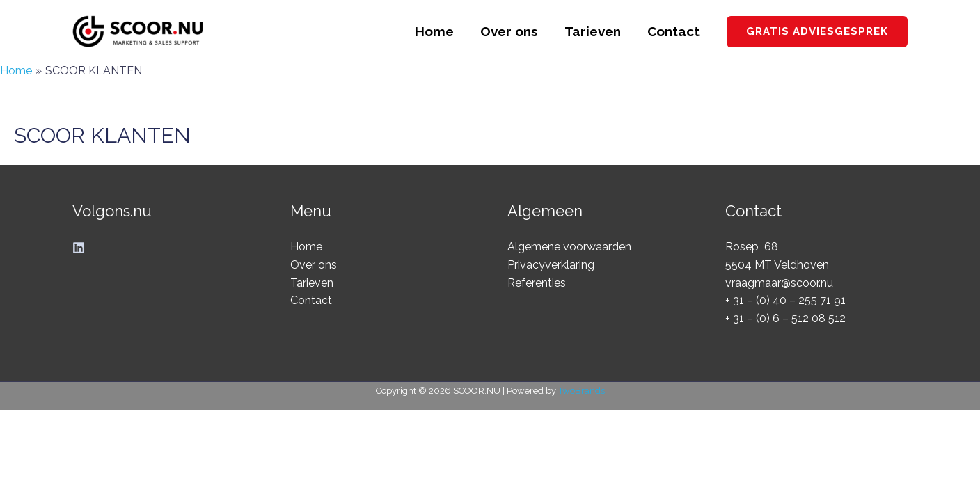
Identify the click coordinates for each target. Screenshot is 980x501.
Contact (673, 31)
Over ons (509, 31)
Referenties (537, 283)
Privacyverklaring (551, 265)
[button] (817, 32)
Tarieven (593, 31)
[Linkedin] (79, 248)
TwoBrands (582, 391)
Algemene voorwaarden (569, 247)
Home (434, 31)
